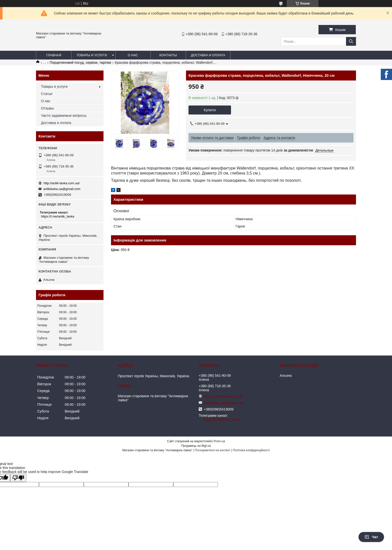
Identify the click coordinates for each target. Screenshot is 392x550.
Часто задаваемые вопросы (64, 115)
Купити (210, 110)
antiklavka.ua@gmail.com (62, 189)
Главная (54, 55)
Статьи (47, 94)
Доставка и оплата (208, 55)
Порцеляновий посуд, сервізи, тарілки (80, 62)
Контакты (168, 55)
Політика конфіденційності (251, 450)
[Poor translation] (18, 478)
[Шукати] (351, 41)
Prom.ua (219, 441)
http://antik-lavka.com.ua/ (62, 183)
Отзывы (47, 108)
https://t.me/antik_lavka (58, 216)
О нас (133, 55)
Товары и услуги (92, 55)
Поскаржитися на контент (212, 450)
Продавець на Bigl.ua (196, 446)
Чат (371, 537)
